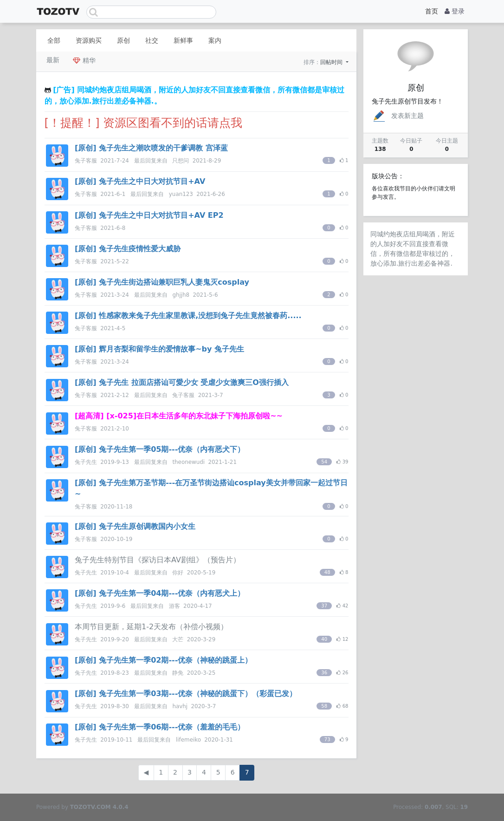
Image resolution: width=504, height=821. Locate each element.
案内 (215, 40)
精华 (84, 60)
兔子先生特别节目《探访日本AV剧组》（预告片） (158, 560)
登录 (455, 11)
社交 (152, 40)
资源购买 (89, 40)
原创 (123, 40)
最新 (53, 60)
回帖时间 (332, 62)
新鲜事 (183, 40)
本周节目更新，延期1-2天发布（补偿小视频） (151, 627)
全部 (54, 40)
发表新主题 (398, 116)
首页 (432, 11)
